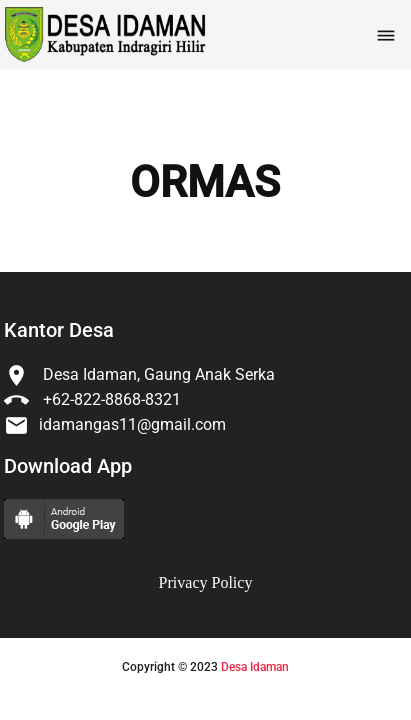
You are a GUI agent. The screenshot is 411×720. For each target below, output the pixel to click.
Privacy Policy (206, 582)
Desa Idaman (255, 667)
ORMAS (205, 183)
